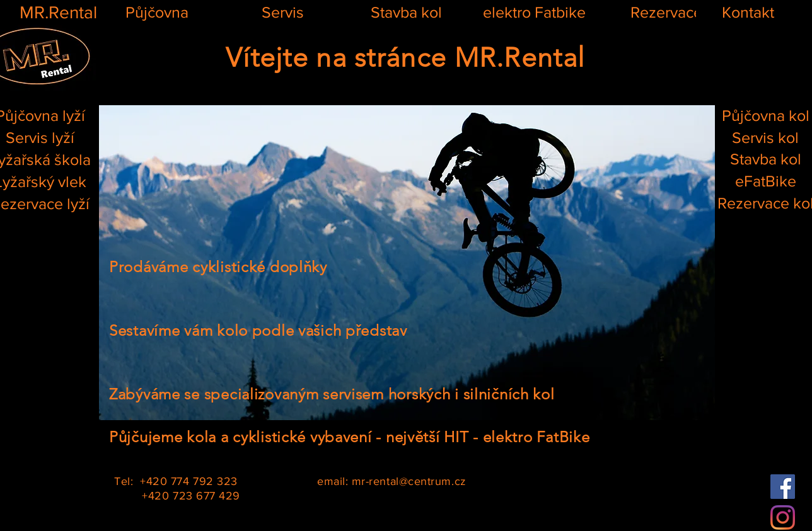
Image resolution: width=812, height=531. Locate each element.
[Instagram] (783, 517)
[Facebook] (783, 487)
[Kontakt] (748, 12)
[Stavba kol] (406, 12)
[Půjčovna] (157, 12)
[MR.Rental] (58, 12)
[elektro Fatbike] (534, 12)
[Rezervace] (666, 12)
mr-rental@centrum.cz (409, 481)
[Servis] (282, 12)
